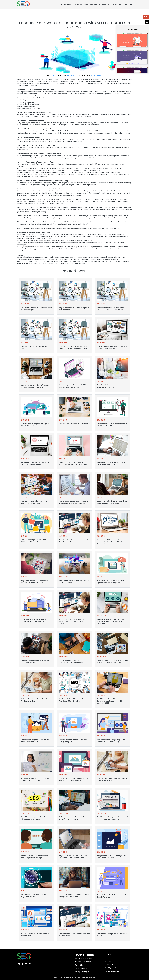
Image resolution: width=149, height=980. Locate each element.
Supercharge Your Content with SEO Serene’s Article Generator (72, 386)
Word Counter (81, 968)
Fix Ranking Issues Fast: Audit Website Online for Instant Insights (73, 818)
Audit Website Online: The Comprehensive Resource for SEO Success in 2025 (110, 701)
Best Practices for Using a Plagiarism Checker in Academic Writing (111, 741)
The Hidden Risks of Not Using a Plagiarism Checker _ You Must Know (73, 463)
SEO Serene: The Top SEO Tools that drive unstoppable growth (36, 309)
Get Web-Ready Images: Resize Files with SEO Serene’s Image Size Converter (112, 661)
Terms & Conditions (113, 971)
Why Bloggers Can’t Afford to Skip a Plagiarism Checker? (34, 896)
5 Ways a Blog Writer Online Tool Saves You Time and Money (36, 700)
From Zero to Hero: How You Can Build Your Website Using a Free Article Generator (111, 621)
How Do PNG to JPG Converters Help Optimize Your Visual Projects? (111, 582)
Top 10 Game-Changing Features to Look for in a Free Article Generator (113, 818)
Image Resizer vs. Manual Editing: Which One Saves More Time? (112, 857)
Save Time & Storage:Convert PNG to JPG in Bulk (112, 935)
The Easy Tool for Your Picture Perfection (74, 424)
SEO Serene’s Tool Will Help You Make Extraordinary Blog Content (35, 463)
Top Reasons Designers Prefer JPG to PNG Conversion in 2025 (35, 741)
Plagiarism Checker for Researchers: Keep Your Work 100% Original (35, 582)
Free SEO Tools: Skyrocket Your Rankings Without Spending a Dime (36, 818)
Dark (146, 17)
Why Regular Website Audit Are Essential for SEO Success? (74, 582)
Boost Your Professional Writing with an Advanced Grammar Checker (112, 502)
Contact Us (123, 4)
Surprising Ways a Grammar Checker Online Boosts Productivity (35, 779)
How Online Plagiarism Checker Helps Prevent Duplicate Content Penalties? (73, 347)
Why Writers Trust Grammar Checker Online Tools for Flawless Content (73, 857)
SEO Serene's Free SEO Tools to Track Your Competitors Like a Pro (73, 700)
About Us (109, 961)
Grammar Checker (83, 962)
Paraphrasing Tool (83, 972)
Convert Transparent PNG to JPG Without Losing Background (74, 741)
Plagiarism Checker (84, 958)
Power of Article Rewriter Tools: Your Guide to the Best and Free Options (111, 309)
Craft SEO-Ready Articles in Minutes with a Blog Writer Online (112, 779)
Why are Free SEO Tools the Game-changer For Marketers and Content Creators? (111, 542)
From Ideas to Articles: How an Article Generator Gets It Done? (111, 463)
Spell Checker (81, 965)
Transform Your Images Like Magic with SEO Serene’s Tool (36, 425)
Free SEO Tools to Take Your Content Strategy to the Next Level (35, 502)
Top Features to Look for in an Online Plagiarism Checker (35, 661)
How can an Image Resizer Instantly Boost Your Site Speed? (34, 541)
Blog (130, 4)
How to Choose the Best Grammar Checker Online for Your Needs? (72, 661)
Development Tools (81, 4)
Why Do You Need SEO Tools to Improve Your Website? (74, 309)
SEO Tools (68, 4)
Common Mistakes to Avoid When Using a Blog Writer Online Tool (74, 896)
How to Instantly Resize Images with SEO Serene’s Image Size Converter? (74, 779)
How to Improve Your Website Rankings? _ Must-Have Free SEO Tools (112, 347)
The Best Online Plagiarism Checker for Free (35, 347)
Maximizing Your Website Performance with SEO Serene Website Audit (35, 386)
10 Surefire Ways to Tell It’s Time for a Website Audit (35, 935)
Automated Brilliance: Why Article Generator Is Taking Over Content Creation (72, 621)
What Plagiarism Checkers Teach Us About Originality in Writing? (34, 857)
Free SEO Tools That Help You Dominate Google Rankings (112, 896)
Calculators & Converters (100, 4)
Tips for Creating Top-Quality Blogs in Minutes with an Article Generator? (73, 502)
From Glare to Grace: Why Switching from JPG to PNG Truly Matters (34, 620)
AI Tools (114, 4)
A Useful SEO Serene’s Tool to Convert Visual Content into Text (111, 386)
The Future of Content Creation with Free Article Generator (74, 935)
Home (61, 4)
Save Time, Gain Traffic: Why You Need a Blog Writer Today (74, 541)
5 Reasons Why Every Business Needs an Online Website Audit (112, 425)
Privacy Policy (111, 968)
